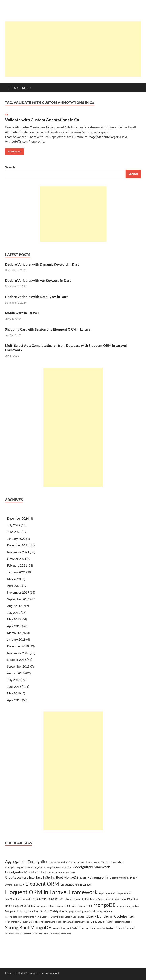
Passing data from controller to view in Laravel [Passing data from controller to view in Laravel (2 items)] (27, 917)
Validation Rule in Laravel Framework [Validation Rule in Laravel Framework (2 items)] (53, 934)
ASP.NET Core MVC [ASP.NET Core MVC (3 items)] (112, 862)
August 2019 (16, 606)
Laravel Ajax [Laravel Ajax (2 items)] (96, 899)
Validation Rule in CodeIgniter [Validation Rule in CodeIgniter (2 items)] (19, 934)
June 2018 (14, 686)
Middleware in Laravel (22, 313)
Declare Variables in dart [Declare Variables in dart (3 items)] (124, 878)
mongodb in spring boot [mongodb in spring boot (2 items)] (128, 906)
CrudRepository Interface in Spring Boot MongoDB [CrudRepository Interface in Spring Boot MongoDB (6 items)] (42, 877)
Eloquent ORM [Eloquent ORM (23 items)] (42, 884)
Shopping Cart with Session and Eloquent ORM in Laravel (48, 329)
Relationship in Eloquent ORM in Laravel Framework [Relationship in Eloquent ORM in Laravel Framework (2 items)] (30, 922)
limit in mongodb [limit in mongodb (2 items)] (39, 906)
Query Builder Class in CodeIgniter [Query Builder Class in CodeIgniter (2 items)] (67, 917)
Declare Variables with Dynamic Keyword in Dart (42, 264)
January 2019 (16, 639)
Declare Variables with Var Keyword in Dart (38, 280)
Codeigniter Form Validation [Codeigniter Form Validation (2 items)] (58, 867)
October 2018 (17, 660)
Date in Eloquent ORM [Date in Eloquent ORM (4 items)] (94, 878)
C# (6, 115)
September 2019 (18, 599)
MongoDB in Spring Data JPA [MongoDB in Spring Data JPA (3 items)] (21, 911)
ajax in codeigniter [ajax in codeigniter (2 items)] (58, 862)
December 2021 (18, 545)
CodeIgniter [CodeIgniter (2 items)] (37, 867)
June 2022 (14, 532)
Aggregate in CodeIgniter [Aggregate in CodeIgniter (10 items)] (26, 861)
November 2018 (18, 653)
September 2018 (18, 666)
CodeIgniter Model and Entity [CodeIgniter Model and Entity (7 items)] (28, 872)
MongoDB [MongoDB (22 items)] (104, 905)
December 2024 (18, 518)
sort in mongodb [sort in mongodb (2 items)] (123, 922)
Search (10, 167)
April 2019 (14, 626)
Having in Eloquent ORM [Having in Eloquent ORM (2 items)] (77, 899)
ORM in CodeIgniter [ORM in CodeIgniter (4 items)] (52, 911)
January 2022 (16, 538)
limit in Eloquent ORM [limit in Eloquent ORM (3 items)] (17, 906)
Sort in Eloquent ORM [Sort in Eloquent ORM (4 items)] (100, 922)
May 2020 (14, 579)
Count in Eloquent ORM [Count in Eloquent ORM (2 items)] (64, 872)
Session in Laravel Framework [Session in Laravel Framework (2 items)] (71, 922)
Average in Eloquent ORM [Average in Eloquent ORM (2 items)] (17, 867)
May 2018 (14, 693)
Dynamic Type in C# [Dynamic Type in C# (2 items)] (14, 885)
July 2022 (14, 525)
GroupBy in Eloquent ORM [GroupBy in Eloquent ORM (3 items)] (48, 899)
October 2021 (17, 559)
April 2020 (14, 586)
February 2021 (17, 565)
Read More (13, 151)
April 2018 (14, 700)
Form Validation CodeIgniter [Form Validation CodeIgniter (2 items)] (18, 899)
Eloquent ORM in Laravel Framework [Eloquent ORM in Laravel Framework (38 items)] (51, 892)
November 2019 (18, 592)
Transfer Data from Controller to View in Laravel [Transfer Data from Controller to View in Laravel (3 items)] (107, 928)
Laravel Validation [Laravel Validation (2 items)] (129, 899)
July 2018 (14, 680)
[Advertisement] (75, 49)
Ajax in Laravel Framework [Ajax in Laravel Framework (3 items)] (84, 862)
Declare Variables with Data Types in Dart (36, 297)
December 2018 (18, 646)
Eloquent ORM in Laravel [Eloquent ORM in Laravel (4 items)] (76, 885)
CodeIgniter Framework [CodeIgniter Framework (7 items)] (91, 867)
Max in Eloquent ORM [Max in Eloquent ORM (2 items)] (59, 906)
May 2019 (14, 619)
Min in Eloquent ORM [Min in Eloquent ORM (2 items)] (82, 906)
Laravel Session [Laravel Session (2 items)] (111, 899)
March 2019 (15, 633)
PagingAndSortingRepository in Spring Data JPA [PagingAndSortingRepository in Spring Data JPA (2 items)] (89, 911)
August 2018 (16, 673)
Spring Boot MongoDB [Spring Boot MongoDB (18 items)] (28, 927)
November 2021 (18, 552)
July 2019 (14, 612)
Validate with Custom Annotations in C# (42, 120)
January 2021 (16, 572)
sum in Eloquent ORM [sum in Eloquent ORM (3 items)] (65, 928)
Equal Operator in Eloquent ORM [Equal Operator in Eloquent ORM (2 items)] (115, 893)
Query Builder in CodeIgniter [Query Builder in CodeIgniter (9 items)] (110, 916)
